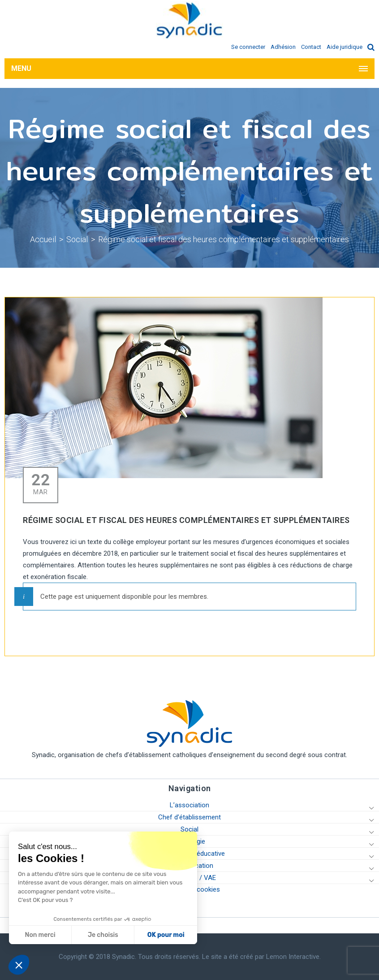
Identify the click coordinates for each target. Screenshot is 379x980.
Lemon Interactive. (293, 957)
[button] (19, 965)
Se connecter (248, 47)
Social (77, 239)
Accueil (43, 239)
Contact (311, 47)
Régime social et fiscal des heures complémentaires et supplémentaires (224, 239)
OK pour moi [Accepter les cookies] (83, 935)
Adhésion (283, 47)
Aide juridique (345, 47)
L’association (189, 805)
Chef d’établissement (189, 817)
